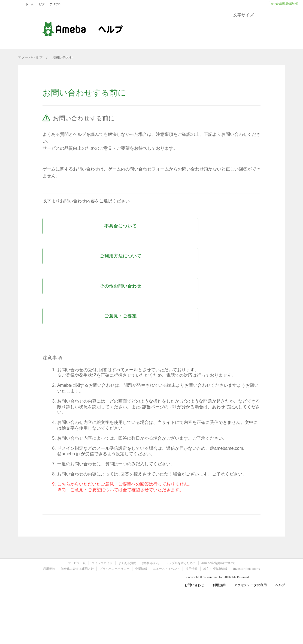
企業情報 (141, 569)
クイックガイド (102, 563)
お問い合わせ (62, 57)
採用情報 (192, 569)
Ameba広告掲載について (218, 563)
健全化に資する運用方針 (77, 569)
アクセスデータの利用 (248, 585)
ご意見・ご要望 (121, 316)
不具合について (121, 226)
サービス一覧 (77, 563)
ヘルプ (278, 585)
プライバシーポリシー (114, 569)
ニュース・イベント (166, 569)
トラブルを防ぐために (181, 563)
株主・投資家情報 (215, 569)
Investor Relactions (246, 569)
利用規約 (49, 569)
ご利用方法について (121, 256)
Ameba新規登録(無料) (285, 4)
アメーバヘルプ (30, 57)
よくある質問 (127, 563)
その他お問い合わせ (121, 286)
